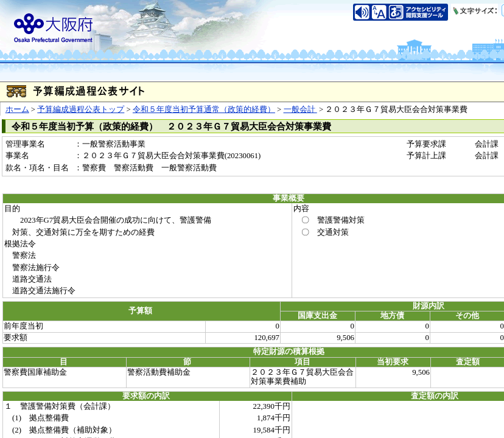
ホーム (17, 109)
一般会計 (300, 109)
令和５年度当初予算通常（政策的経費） (204, 109)
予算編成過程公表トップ (81, 109)
